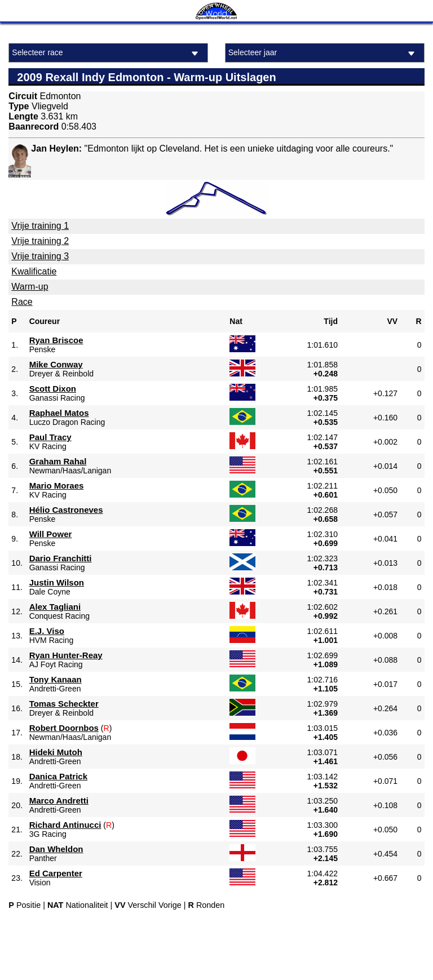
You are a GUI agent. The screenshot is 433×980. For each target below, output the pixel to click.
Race (22, 302)
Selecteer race (107, 53)
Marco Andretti (59, 801)
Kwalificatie (34, 271)
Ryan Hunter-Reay (66, 655)
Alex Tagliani (55, 607)
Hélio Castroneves (66, 510)
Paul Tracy (50, 437)
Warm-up (30, 287)
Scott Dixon (53, 389)
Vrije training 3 (40, 256)
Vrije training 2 (40, 241)
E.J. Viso (47, 631)
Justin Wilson (57, 582)
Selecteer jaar (323, 53)
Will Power (51, 534)
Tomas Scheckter (64, 704)
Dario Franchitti (61, 558)
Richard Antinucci (65, 825)
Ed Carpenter (56, 873)
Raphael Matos (59, 413)
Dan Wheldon (56, 849)
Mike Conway (56, 364)
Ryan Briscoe (56, 340)
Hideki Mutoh (56, 752)
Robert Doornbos (64, 728)
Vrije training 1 (40, 226)
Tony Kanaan (56, 679)
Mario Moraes (57, 485)
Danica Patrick (58, 776)
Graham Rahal (58, 461)
